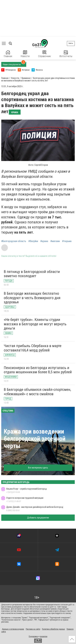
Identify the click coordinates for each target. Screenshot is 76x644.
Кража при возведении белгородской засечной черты (35, 439)
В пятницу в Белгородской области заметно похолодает (32, 274)
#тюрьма (67, 241)
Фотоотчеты (66, 54)
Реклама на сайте (33, 629)
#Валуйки (33, 241)
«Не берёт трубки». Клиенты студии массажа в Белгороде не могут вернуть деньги (35, 324)
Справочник (44, 54)
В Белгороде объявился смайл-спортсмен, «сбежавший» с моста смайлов (37, 392)
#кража (44, 241)
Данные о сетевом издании (13, 629)
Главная (8, 54)
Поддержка (33, 636)
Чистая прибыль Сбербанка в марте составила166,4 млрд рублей (33, 348)
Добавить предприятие (38, 518)
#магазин (55, 241)
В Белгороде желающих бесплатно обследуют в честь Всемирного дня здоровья (32, 298)
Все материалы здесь (38, 468)
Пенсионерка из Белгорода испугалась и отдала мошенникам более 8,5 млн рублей (38, 370)
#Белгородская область (14, 241)
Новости (25, 54)
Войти (71, 43)
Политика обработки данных (53, 629)
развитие (44, 636)
